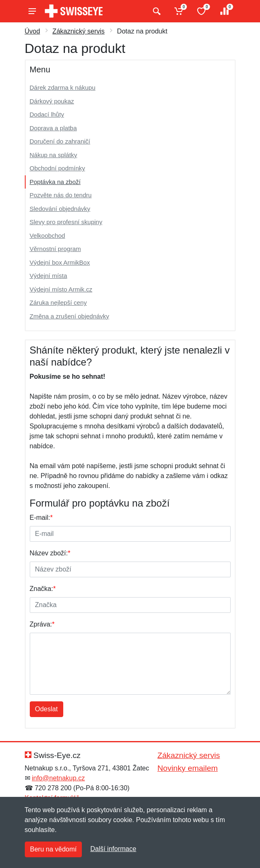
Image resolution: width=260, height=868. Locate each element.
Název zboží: (50, 553)
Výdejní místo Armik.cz (61, 289)
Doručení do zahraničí (60, 141)
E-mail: (41, 518)
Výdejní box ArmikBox (60, 262)
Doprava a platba (53, 128)
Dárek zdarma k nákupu (63, 87)
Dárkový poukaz (52, 101)
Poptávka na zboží (55, 182)
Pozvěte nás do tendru (61, 195)
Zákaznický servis (79, 31)
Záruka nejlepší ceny (58, 302)
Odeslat (47, 709)
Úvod (32, 31)
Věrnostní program (55, 249)
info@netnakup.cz (58, 778)
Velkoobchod (48, 236)
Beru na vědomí (54, 849)
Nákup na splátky (54, 155)
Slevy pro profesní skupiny (66, 222)
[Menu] (32, 11)
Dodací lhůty (47, 114)
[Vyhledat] (156, 11)
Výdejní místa (49, 276)
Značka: (43, 589)
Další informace (113, 849)
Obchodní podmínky (57, 168)
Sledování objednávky (60, 209)
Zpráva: (42, 624)
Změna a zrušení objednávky (70, 316)
